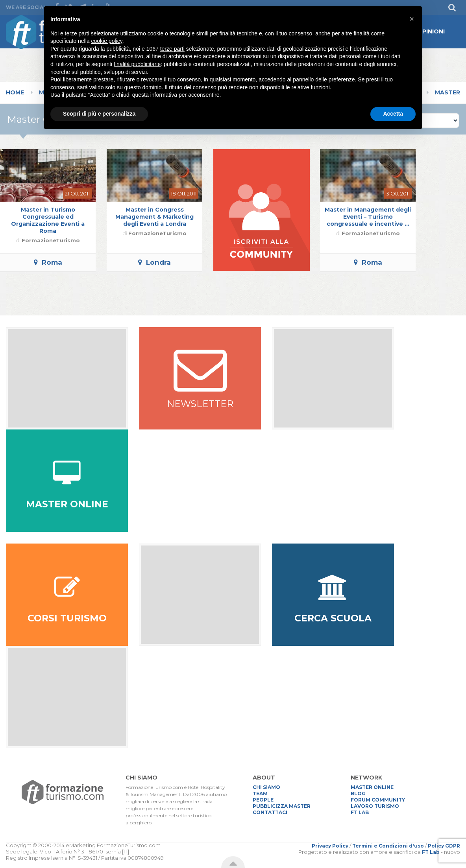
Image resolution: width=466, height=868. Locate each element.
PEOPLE (263, 800)
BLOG (358, 793)
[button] (412, 19)
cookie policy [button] (107, 41)
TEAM (260, 793)
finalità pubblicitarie (137, 64)
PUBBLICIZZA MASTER (282, 806)
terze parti (172, 49)
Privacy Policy (330, 846)
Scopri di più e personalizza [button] (99, 114)
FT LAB (360, 812)
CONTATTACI (270, 812)
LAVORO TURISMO (375, 806)
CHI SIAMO (266, 787)
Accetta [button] (393, 114)
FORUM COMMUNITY (378, 800)
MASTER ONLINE (372, 787)
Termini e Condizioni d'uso (388, 846)
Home (15, 92)
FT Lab (431, 852)
